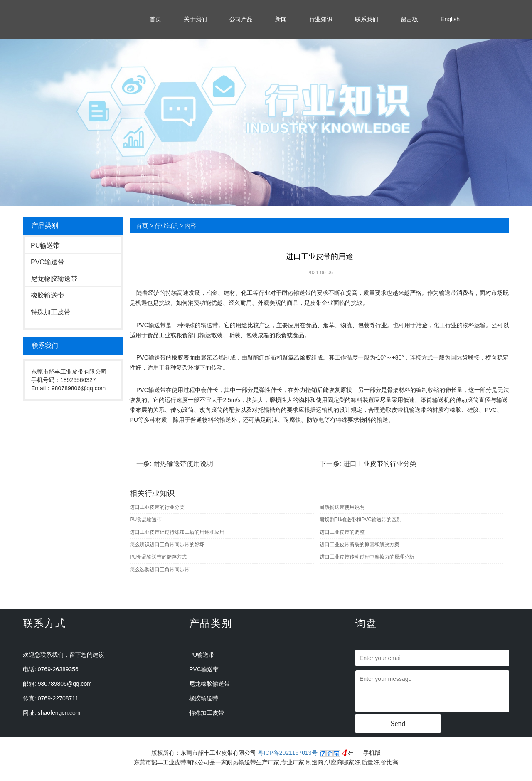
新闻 (281, 19)
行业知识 (321, 19)
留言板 (409, 19)
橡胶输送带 (47, 295)
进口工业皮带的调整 (342, 532)
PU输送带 (45, 245)
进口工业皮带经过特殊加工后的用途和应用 (177, 532)
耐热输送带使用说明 (183, 464)
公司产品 (241, 19)
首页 (155, 19)
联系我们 (367, 19)
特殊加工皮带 (51, 312)
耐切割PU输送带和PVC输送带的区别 (361, 520)
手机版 (372, 753)
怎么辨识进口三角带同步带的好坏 (167, 544)
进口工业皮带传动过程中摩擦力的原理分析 (367, 557)
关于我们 (195, 19)
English (450, 19)
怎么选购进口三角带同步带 (160, 569)
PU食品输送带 (146, 520)
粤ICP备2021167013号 (287, 753)
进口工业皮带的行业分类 (380, 464)
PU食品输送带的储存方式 (158, 557)
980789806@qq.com (65, 684)
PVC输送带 (48, 262)
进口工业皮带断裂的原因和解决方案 (360, 544)
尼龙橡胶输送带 (54, 279)
